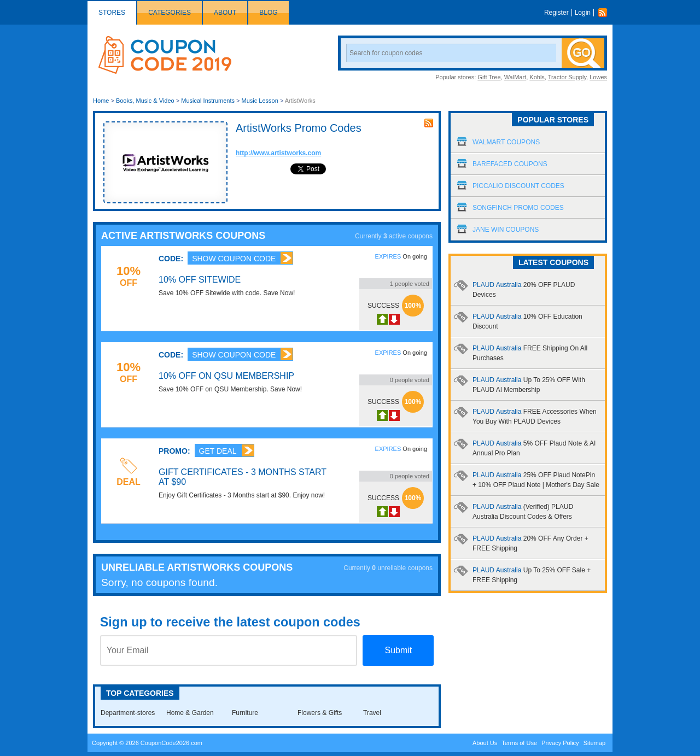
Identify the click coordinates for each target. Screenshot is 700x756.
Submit (398, 650)
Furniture (245, 713)
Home (101, 101)
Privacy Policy (560, 743)
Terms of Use (519, 743)
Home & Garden (190, 713)
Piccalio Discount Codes (518, 186)
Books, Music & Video (145, 101)
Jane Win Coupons (506, 230)
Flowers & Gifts (320, 713)
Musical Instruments (208, 101)
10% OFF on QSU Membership (226, 376)
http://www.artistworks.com (278, 153)
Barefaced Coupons (510, 164)
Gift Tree (489, 77)
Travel (372, 713)
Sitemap (594, 743)
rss (429, 123)
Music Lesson (261, 101)
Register (556, 13)
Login (583, 13)
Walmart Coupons (506, 142)
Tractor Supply (567, 77)
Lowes (598, 77)
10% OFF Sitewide (200, 280)
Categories (170, 13)
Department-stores (128, 713)
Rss (605, 13)
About (225, 13)
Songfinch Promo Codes (518, 208)
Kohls (537, 77)
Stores (112, 13)
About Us (485, 743)
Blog (268, 13)
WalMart (515, 77)
